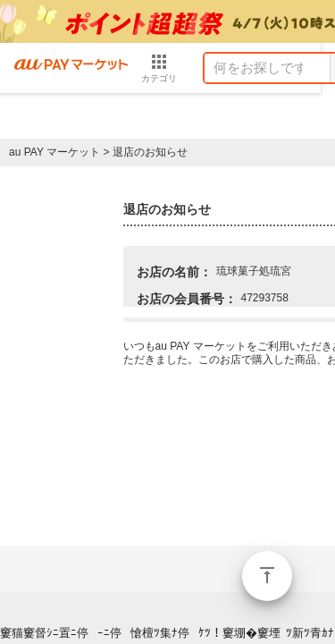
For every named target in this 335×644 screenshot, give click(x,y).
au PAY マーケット (54, 152)
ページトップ (267, 576)
